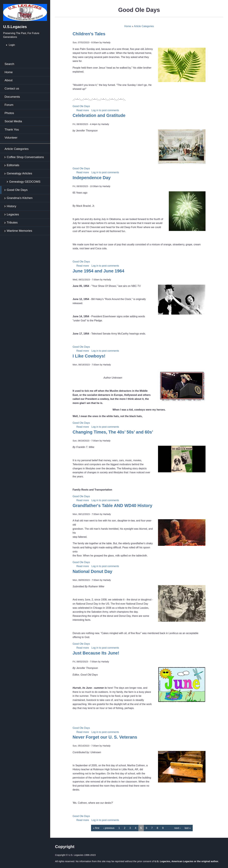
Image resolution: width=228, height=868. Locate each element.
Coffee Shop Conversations (25, 157)
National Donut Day (92, 571)
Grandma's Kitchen (20, 198)
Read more (83, 110)
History (12, 206)
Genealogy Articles (19, 173)
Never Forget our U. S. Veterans (105, 737)
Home (9, 72)
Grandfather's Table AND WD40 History (112, 506)
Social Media (13, 121)
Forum (9, 105)
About (9, 80)
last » (188, 828)
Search (9, 64)
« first (96, 828)
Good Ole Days (17, 190)
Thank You (12, 129)
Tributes (12, 222)
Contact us (12, 88)
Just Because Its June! (96, 653)
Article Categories (17, 149)
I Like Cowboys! (89, 356)
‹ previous (109, 828)
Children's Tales (89, 34)
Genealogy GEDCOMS (25, 182)
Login (12, 45)
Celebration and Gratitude (99, 115)
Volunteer (11, 138)
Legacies (13, 214)
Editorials (13, 165)
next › (177, 828)
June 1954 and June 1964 (98, 271)
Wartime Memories (19, 231)
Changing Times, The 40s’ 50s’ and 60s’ (113, 432)
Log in (95, 110)
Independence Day (92, 178)
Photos (9, 113)
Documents (12, 97)
